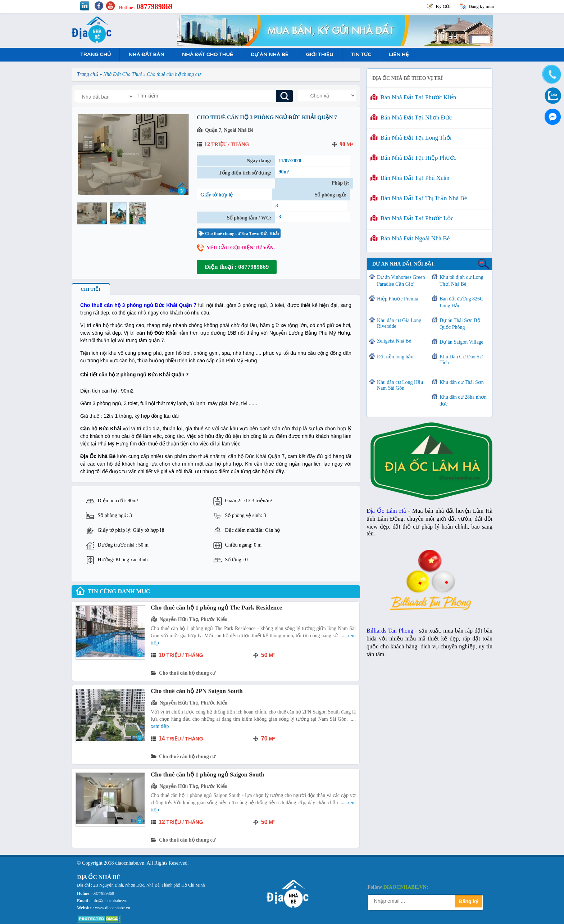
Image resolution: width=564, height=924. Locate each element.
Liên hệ (399, 55)
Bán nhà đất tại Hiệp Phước (413, 158)
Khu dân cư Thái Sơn (462, 382)
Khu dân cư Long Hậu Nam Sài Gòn (400, 385)
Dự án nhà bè (270, 55)
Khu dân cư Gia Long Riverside (399, 323)
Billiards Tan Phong (390, 631)
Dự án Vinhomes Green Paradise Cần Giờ (401, 281)
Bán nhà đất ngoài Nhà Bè (410, 238)
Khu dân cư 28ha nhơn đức (463, 400)
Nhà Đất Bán (146, 55)
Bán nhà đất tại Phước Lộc (412, 218)
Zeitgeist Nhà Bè (394, 341)
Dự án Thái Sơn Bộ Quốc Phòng (460, 324)
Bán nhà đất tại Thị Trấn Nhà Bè (419, 198)
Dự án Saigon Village (461, 342)
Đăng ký (469, 901)
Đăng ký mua (481, 6)
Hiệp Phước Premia (398, 299)
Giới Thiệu (319, 55)
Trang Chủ (95, 55)
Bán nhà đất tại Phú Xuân (410, 178)
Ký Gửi (443, 6)
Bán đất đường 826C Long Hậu (461, 302)
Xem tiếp (160, 726)
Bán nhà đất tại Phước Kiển (413, 97)
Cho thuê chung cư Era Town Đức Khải (239, 234)
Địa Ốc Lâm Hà (386, 511)
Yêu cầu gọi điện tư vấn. (241, 248)
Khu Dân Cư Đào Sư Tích (461, 360)
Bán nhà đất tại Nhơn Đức (411, 117)
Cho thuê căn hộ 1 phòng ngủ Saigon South (208, 774)
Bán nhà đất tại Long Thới (411, 138)
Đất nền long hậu (395, 357)
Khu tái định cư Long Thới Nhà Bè (461, 281)
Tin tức (361, 55)
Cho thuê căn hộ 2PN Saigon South (197, 691)
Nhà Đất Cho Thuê (208, 55)
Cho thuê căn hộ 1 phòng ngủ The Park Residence (216, 608)
